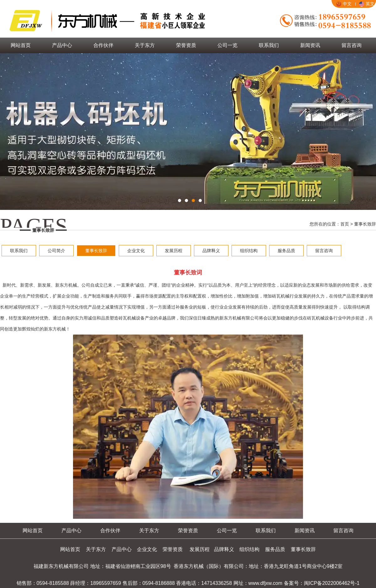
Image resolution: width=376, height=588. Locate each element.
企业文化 (136, 251)
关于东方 (145, 45)
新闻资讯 (310, 45)
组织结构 (249, 251)
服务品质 (286, 251)
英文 (367, 4)
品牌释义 (211, 251)
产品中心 (62, 45)
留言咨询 (352, 45)
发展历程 (174, 251)
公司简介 (56, 251)
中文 (344, 4)
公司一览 (227, 45)
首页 (345, 224)
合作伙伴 (103, 45)
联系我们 (269, 45)
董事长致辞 (96, 251)
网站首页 (21, 45)
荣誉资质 (186, 45)
